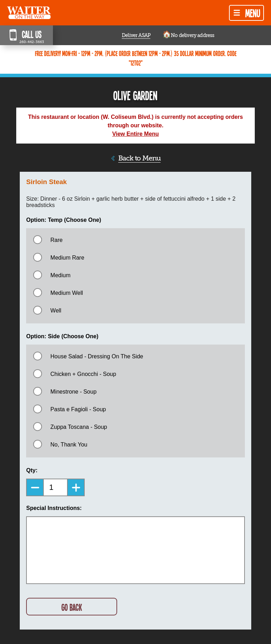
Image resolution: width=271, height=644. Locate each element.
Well (56, 311)
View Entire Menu (135, 134)
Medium (61, 275)
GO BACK (72, 607)
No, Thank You (69, 445)
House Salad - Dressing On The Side (97, 356)
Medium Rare (67, 258)
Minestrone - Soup (74, 392)
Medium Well (67, 293)
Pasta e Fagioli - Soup (78, 409)
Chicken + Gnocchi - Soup (83, 374)
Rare (57, 240)
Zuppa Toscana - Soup (79, 427)
